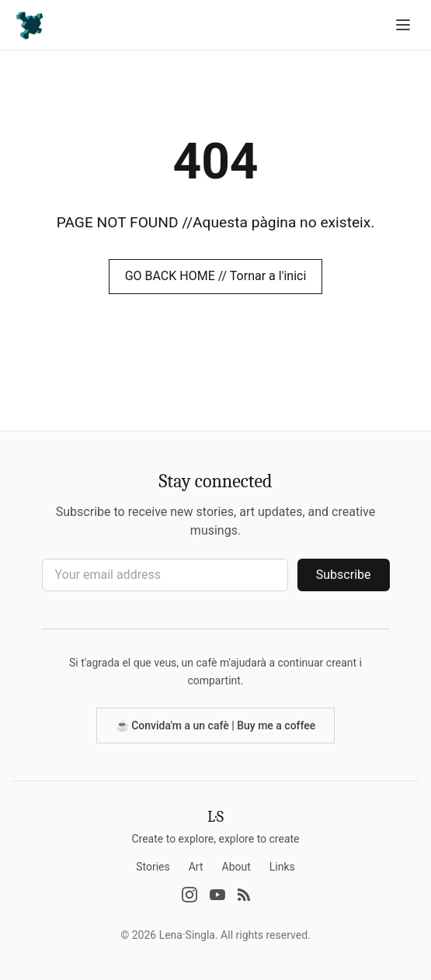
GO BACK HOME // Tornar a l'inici (216, 276)
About (236, 867)
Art (196, 867)
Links (282, 867)
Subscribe (344, 575)
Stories (153, 867)
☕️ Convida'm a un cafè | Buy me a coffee (216, 725)
